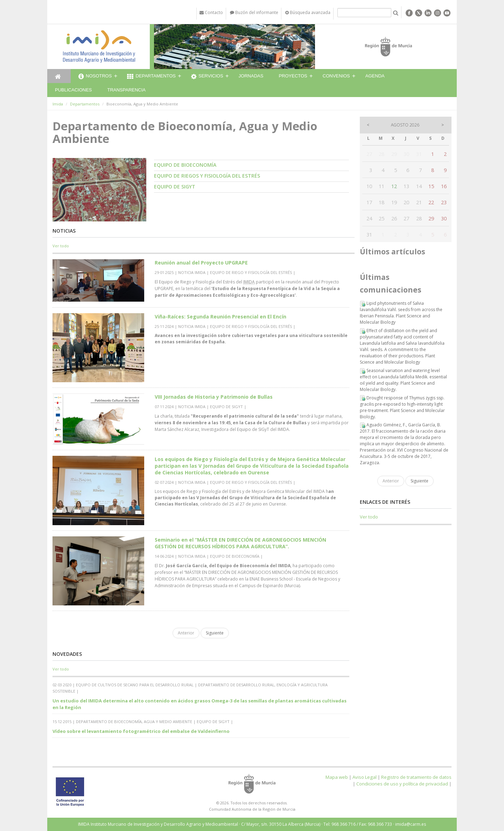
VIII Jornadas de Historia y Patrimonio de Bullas (214, 397)
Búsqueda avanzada (308, 12)
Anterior (186, 633)
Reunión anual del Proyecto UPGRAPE (201, 263)
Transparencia (126, 90)
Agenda (375, 76)
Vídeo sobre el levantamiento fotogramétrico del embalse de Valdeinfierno (141, 731)
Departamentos (151, 77)
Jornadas (251, 76)
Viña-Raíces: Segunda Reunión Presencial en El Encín (220, 317)
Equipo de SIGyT (175, 187)
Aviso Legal (365, 777)
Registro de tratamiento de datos (416, 777)
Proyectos (293, 76)
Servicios (207, 77)
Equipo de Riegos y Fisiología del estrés (207, 176)
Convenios (336, 76)
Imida (58, 104)
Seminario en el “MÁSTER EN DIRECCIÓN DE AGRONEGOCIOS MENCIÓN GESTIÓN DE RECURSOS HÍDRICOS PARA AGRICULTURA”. (240, 543)
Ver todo (61, 246)
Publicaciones (73, 90)
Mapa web (337, 777)
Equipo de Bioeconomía (185, 165)
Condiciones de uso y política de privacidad (402, 784)
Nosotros (95, 77)
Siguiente (215, 633)
